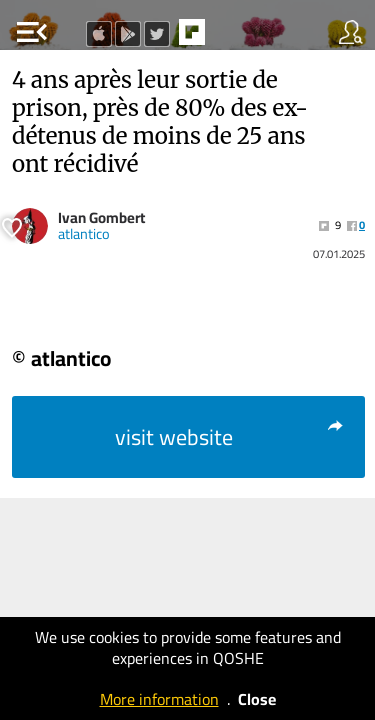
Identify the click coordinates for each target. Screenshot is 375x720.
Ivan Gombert (101, 217)
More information (159, 699)
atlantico (84, 234)
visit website (230, 437)
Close (257, 699)
